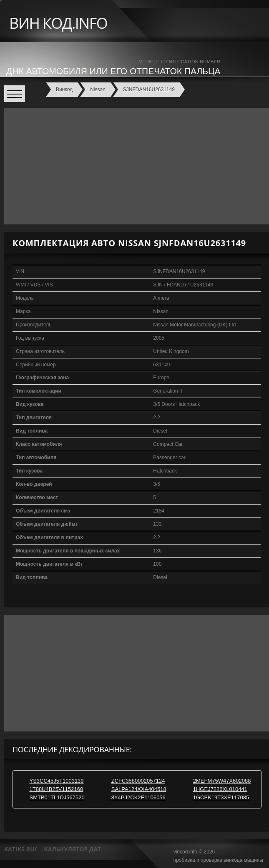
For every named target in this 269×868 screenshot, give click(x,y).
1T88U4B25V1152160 (56, 789)
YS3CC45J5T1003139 (56, 781)
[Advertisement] (134, 166)
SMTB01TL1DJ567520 (57, 797)
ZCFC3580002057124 (138, 781)
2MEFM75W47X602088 (222, 781)
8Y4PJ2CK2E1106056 (138, 797)
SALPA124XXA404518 (139, 789)
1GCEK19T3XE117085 (221, 797)
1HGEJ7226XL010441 (220, 789)
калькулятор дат (72, 849)
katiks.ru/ (20, 849)
